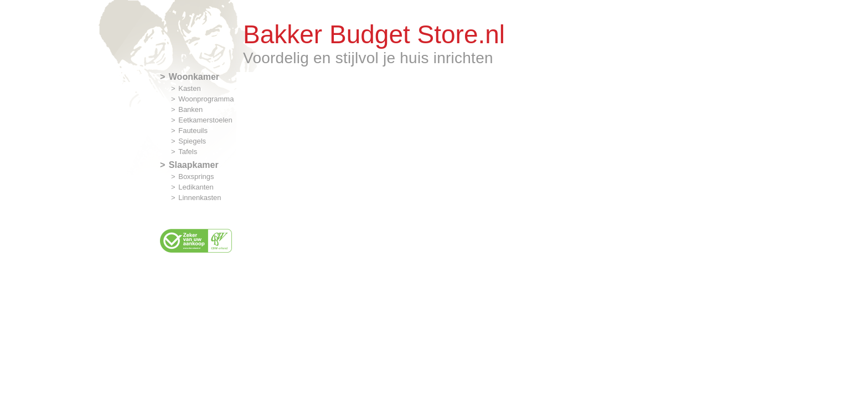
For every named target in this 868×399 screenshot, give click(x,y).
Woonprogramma (206, 99)
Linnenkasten (200, 198)
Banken (190, 109)
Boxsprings (196, 177)
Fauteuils (193, 131)
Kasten (189, 88)
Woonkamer (194, 77)
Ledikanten (196, 187)
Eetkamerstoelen (205, 120)
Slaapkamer (194, 165)
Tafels (188, 152)
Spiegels (192, 141)
